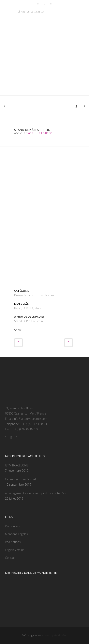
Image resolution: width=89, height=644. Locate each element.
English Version (15, 550)
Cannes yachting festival (20, 479)
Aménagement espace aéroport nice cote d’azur (37, 493)
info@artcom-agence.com (31, 419)
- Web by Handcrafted (55, 635)
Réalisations (13, 542)
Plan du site (13, 526)
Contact (10, 558)
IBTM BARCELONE (17, 465)
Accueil (19, 133)
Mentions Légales (16, 534)
